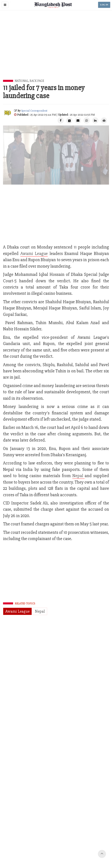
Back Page (37, 81)
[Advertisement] (58, 49)
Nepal (79, 476)
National (21, 81)
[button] (5, 5)
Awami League (17, 611)
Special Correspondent (34, 111)
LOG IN (104, 5)
